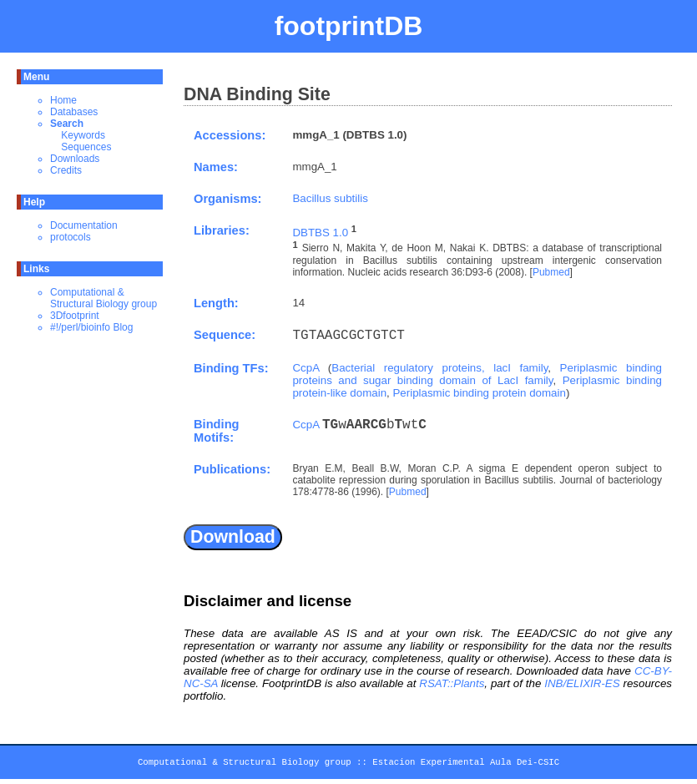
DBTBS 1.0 (320, 233)
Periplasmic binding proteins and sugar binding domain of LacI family (477, 374)
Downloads (75, 159)
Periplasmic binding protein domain (479, 393)
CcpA (306, 368)
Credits (66, 170)
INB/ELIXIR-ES (582, 683)
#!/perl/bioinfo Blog (91, 327)
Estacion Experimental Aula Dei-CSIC (466, 765)
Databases (74, 112)
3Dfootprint (75, 316)
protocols (71, 237)
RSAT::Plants (452, 683)
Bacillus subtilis (330, 198)
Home (63, 100)
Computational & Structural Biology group (104, 298)
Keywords (83, 135)
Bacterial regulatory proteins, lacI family (439, 368)
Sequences (86, 147)
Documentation (84, 225)
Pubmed (551, 272)
